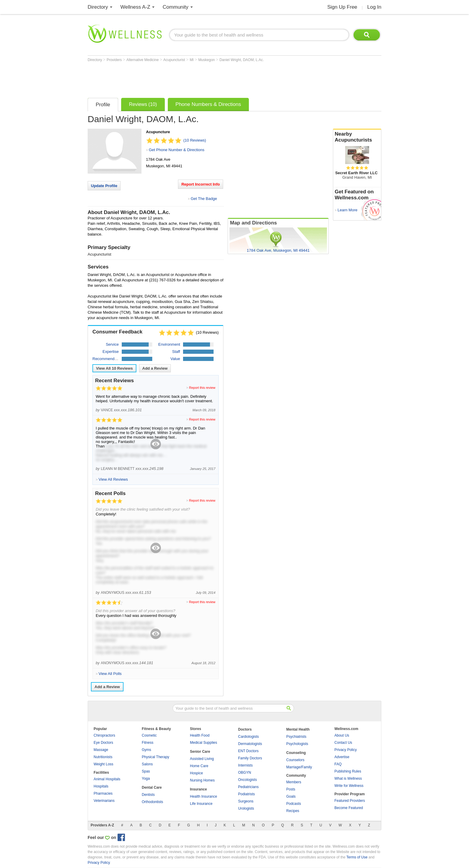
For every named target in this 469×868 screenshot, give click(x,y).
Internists (245, 765)
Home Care (199, 766)
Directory (98, 7)
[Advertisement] (197, 78)
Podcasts (294, 804)
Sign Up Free (342, 7)
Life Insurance (201, 804)
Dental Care (152, 787)
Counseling (296, 753)
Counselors (295, 760)
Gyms (146, 750)
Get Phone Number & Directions (176, 150)
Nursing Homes (202, 780)
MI (192, 60)
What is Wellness (348, 779)
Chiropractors (104, 735)
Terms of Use (357, 857)
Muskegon (207, 60)
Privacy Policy (346, 750)
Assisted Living (202, 759)
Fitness (148, 743)
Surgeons (246, 801)
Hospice (196, 773)
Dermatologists (250, 744)
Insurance (198, 789)
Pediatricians (248, 787)
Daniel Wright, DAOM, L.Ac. (242, 60)
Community (176, 7)
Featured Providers (350, 801)
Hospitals (101, 786)
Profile (103, 105)
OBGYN (245, 773)
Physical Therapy (156, 757)
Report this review (202, 388)
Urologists (246, 808)
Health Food (200, 735)
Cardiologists (248, 737)
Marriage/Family (299, 767)
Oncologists (248, 780)
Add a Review (155, 368)
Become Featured (349, 808)
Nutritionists (103, 757)
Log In (374, 7)
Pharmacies (103, 793)
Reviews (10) (143, 104)
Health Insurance (204, 796)
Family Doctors (250, 758)
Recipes (293, 811)
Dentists (148, 795)
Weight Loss (103, 764)
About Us (342, 735)
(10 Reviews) (195, 140)
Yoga (146, 779)
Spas (146, 771)
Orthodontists (152, 802)
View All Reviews (114, 368)
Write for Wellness (349, 786)
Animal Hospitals (107, 779)
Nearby (357, 137)
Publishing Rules (348, 771)
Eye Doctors (103, 743)
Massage (101, 750)
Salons (147, 764)
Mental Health (298, 729)
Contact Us (343, 743)
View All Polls (110, 674)
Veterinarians (104, 801)
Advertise (342, 757)
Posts (291, 789)
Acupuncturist (175, 60)
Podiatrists (246, 794)
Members (294, 782)
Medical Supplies (204, 743)
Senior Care (200, 752)
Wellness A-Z (135, 7)
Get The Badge (204, 199)
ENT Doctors (248, 751)
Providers (115, 60)
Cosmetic (149, 735)
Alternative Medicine (143, 60)
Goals (291, 796)
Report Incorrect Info (201, 184)
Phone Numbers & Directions (208, 104)
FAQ (338, 764)
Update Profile (104, 186)
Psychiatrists (296, 737)
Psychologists (297, 744)
